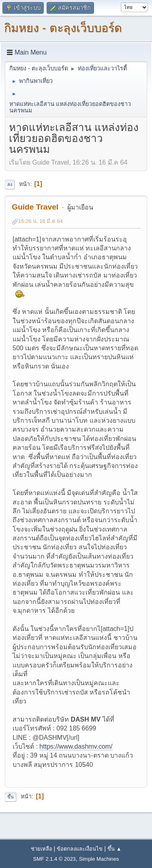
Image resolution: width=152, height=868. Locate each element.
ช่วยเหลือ (42, 849)
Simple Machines (99, 859)
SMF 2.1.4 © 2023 (55, 859)
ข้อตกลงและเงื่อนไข (80, 849)
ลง (10, 184)
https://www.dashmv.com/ (76, 746)
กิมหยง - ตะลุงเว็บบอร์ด (63, 28)
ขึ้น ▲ (114, 849)
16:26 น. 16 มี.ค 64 (41, 221)
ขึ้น (11, 797)
